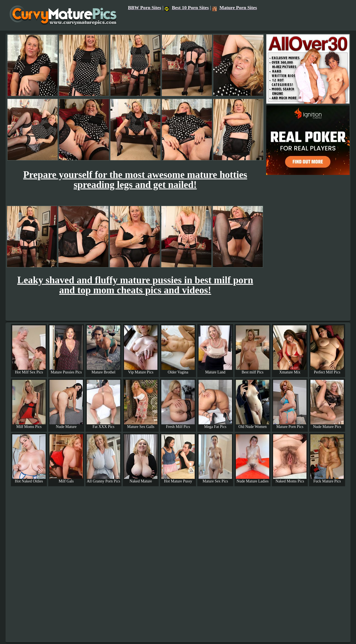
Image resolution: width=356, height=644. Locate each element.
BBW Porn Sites (145, 8)
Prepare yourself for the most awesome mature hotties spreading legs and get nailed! (135, 180)
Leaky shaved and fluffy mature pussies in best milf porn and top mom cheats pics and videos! (135, 285)
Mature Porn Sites (235, 8)
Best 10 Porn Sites (187, 8)
